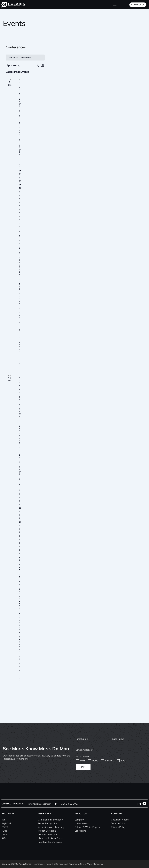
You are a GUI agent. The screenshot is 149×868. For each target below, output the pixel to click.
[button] (115, 5)
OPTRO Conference (20, 195)
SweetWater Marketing (91, 864)
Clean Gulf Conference (20, 522)
